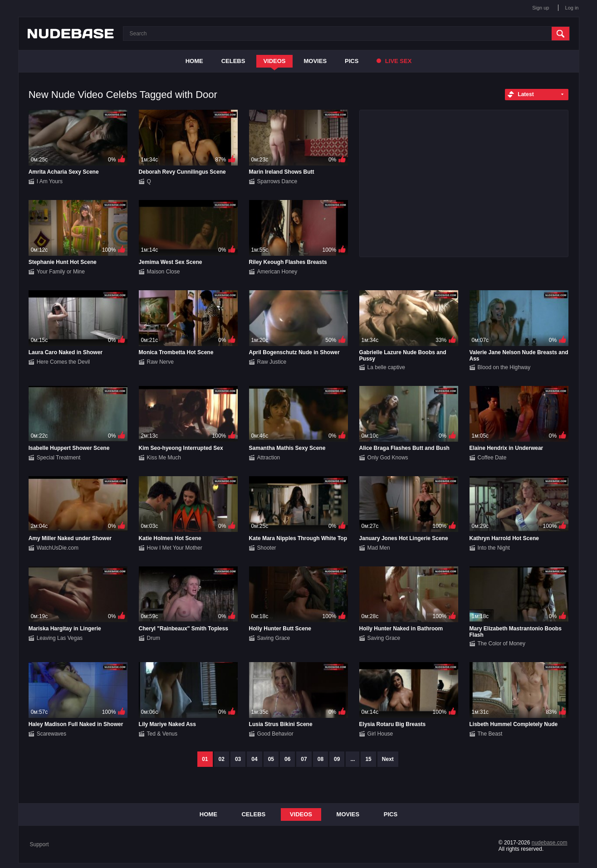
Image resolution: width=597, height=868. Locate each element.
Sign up (541, 8)
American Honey (277, 272)
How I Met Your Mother (175, 548)
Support (39, 844)
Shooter (267, 548)
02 (222, 759)
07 (304, 759)
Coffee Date (492, 458)
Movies (316, 61)
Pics (352, 61)
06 (287, 759)
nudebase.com (550, 843)
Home (194, 61)
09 (337, 759)
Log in (572, 8)
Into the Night (494, 548)
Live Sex (394, 61)
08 (321, 759)
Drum (154, 638)
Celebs (233, 61)
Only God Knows (388, 458)
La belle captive (386, 367)
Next (388, 759)
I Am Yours (50, 181)
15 (368, 759)
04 (254, 759)
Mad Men (379, 548)
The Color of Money (502, 644)
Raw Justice (272, 362)
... (352, 759)
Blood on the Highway (504, 367)
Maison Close (164, 272)
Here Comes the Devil (63, 362)
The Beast (490, 734)
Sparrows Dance (277, 181)
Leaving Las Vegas (60, 638)
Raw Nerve (160, 362)
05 (271, 759)
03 (238, 759)
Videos (274, 61)
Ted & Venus (162, 734)
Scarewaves (51, 734)
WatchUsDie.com (58, 548)
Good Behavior (275, 734)
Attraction (269, 458)
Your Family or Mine (61, 272)
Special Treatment (59, 458)
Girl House (380, 734)
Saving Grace (274, 638)
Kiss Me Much (164, 458)
